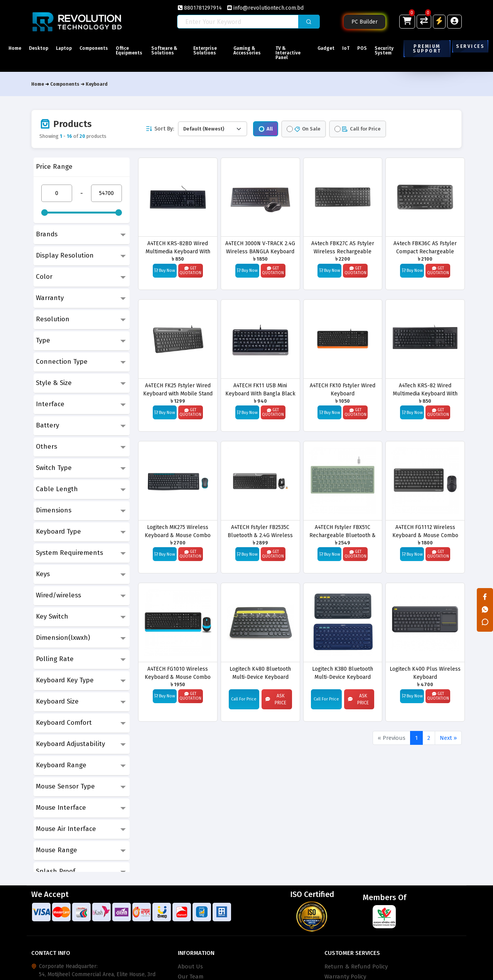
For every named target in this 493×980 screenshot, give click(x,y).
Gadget (324, 48)
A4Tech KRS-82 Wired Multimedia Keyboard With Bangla (425, 389)
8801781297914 (200, 8)
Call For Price (244, 699)
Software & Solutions (180, 53)
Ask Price (276, 699)
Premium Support (428, 49)
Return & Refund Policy (356, 966)
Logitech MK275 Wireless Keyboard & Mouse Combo (178, 531)
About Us (190, 966)
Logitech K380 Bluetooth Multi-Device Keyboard (343, 673)
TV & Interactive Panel (291, 53)
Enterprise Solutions (217, 51)
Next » (448, 738)
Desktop (42, 48)
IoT (347, 48)
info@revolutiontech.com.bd (265, 8)
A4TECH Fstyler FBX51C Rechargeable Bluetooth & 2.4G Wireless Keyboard (343, 531)
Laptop (71, 48)
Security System (393, 51)
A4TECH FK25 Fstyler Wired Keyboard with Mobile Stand (178, 389)
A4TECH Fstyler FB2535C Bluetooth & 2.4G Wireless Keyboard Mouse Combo (260, 531)
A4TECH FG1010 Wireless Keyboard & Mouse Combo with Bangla (178, 673)
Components (105, 48)
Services (470, 46)
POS (367, 48)
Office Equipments (144, 51)
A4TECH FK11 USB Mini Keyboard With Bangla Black (260, 389)
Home (15, 48)
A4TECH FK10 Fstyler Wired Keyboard (343, 389)
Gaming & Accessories (254, 51)
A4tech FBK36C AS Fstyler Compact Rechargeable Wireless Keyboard (425, 247)
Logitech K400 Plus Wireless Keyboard (425, 673)
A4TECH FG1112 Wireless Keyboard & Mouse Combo (425, 531)
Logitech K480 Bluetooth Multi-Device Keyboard (260, 673)
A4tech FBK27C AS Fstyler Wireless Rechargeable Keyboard (343, 247)
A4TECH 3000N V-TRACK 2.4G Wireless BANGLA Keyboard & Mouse (260, 247)
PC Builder (365, 22)
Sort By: (160, 129)
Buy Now (165, 270)
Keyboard (97, 84)
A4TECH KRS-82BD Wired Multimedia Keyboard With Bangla (178, 247)
